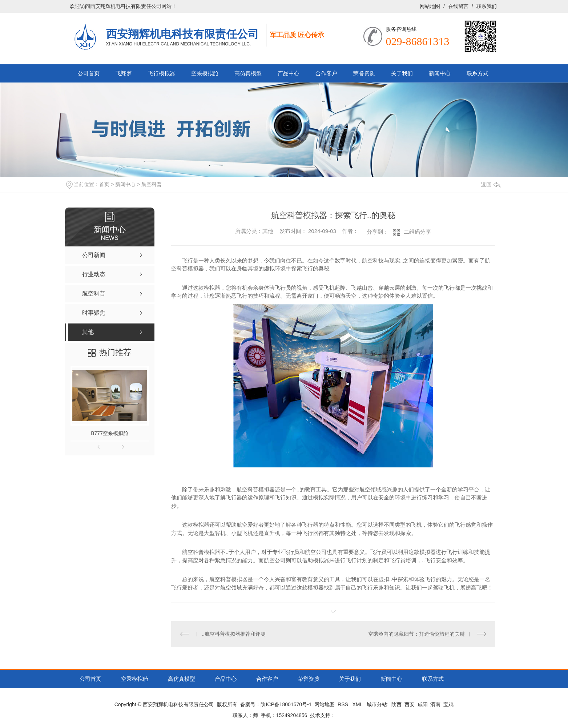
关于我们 (402, 73)
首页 (104, 184)
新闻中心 (440, 73)
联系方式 (478, 73)
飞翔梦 (124, 73)
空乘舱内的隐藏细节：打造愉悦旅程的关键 (416, 634)
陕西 (396, 704)
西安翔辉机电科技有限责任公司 (182, 34)
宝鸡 (448, 704)
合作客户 (326, 73)
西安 (410, 704)
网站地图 (430, 6)
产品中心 (289, 73)
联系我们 (487, 6)
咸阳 (423, 704)
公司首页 (89, 73)
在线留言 (458, 6)
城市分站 (377, 704)
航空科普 (152, 184)
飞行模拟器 (162, 73)
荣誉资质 (364, 73)
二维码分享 (417, 232)
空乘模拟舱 (205, 73)
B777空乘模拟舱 (110, 433)
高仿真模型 (248, 73)
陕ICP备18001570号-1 (286, 704)
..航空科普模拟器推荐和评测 (234, 634)
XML (358, 704)
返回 (491, 184)
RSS (344, 704)
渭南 (435, 704)
